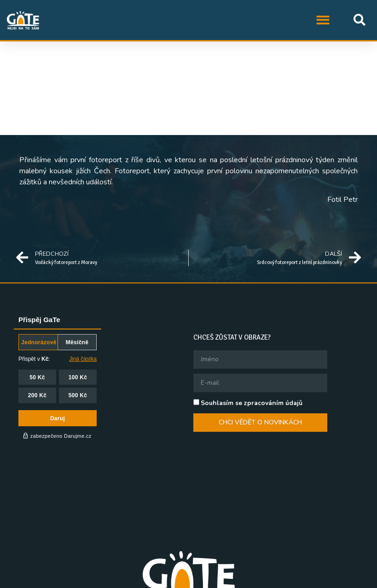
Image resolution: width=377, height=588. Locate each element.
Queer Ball (256, 579)
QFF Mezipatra (206, 579)
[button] (323, 20)
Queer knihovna (309, 579)
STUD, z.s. (109, 579)
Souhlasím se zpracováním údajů (252, 403)
